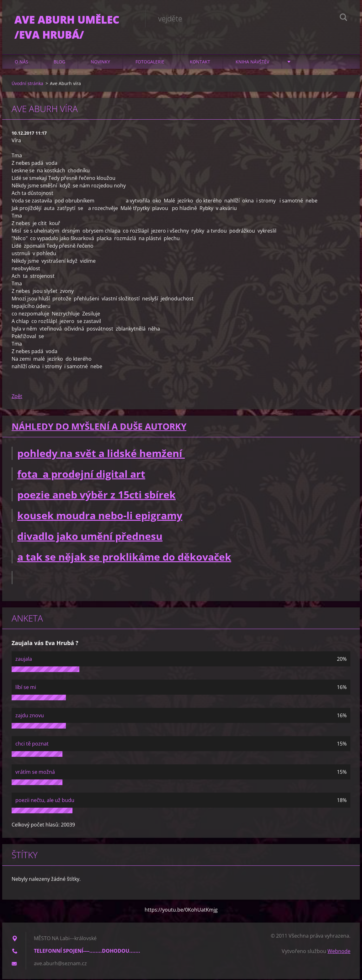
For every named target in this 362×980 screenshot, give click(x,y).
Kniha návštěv (252, 63)
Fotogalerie (150, 63)
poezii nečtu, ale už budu (45, 801)
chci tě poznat (32, 745)
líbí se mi (26, 688)
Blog (59, 63)
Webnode (339, 952)
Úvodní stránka (27, 84)
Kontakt (200, 63)
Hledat (343, 18)
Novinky (100, 63)
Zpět (17, 397)
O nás (21, 63)
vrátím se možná (35, 773)
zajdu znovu (30, 716)
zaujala (24, 660)
